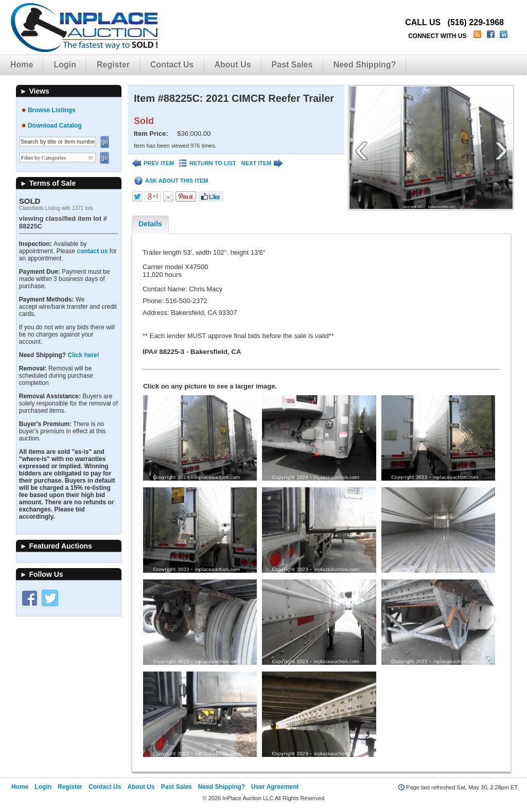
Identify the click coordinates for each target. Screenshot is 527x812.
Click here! (83, 355)
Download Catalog (55, 126)
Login (65, 65)
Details (150, 224)
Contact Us (172, 65)
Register (113, 65)
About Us (232, 65)
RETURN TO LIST (208, 163)
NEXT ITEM (262, 163)
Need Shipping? (365, 65)
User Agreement (275, 787)
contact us (92, 251)
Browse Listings (52, 110)
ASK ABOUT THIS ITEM (171, 181)
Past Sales (292, 65)
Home (22, 65)
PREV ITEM (153, 163)
